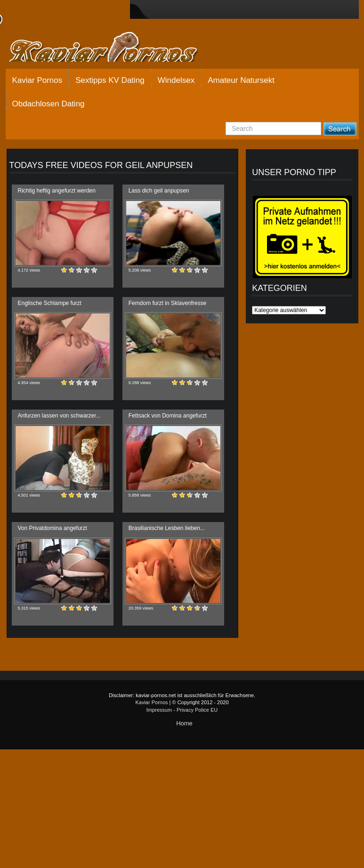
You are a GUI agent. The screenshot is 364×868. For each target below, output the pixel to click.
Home (184, 723)
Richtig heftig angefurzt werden (57, 191)
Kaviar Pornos (37, 80)
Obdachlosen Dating (49, 104)
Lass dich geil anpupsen (159, 191)
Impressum (159, 710)
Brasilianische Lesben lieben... (167, 528)
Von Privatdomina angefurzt (53, 528)
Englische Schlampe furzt (50, 303)
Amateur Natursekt (241, 80)
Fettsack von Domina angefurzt (168, 416)
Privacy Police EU (197, 710)
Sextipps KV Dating (110, 80)
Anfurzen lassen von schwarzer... (59, 416)
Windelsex (176, 80)
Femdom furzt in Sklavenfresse (167, 303)
